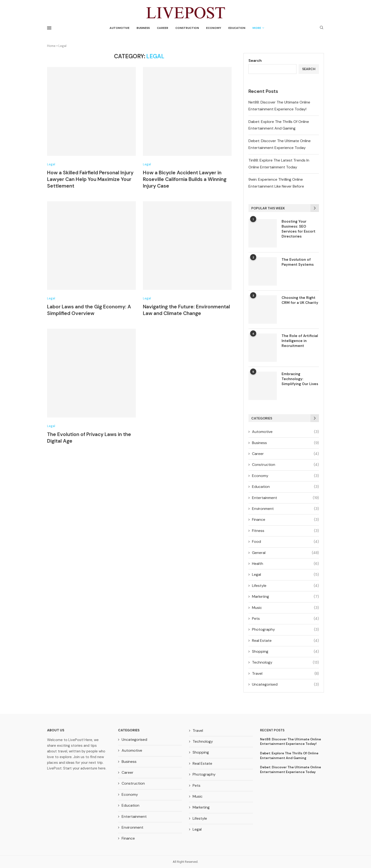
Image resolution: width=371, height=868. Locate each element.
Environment (285, 509)
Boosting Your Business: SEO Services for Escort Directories (298, 229)
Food (285, 542)
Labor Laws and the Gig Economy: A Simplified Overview (89, 310)
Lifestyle (285, 586)
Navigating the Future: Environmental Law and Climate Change (186, 310)
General (285, 553)
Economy (214, 28)
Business (143, 28)
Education (237, 28)
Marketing (285, 597)
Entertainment (285, 498)
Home (51, 46)
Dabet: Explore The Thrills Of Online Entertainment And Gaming (289, 756)
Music (285, 608)
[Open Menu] (49, 28)
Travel (285, 674)
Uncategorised (285, 684)
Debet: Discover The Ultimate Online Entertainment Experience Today (291, 769)
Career (163, 28)
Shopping (285, 652)
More (257, 28)
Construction (187, 28)
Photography (285, 630)
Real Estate (285, 641)
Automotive (119, 28)
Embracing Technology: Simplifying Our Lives (300, 379)
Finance (285, 520)
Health (285, 564)
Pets (285, 619)
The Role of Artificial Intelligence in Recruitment (300, 341)
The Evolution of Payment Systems (298, 262)
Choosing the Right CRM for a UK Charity (300, 300)
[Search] (322, 28)
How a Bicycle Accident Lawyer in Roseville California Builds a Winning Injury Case (185, 179)
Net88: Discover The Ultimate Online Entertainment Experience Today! (291, 742)
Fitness (285, 531)
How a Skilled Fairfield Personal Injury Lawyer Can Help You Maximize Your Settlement (90, 179)
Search (255, 61)
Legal (285, 575)
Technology (285, 662)
